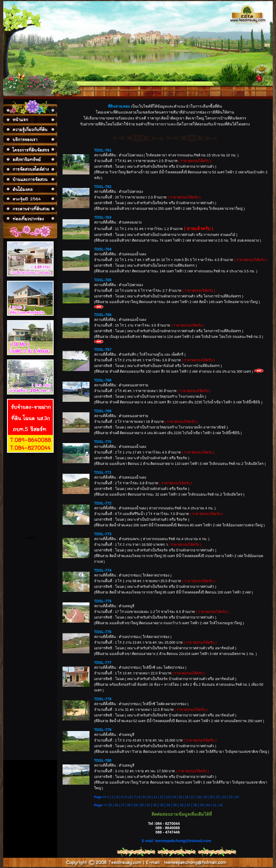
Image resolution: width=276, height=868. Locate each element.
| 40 (207, 805)
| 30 (141, 805)
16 (186, 797)
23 (231, 797)
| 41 (214, 805)
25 (110, 805)
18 (199, 797)
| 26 (116, 805)
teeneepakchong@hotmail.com (183, 841)
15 (180, 797)
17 (193, 797)
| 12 (160, 797)
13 (168, 797)
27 (123, 805)
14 (174, 797)
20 (211, 797)
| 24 (236, 797)
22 (224, 797)
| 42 (220, 805)
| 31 (147, 805)
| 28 (128, 805)
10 (149, 797)
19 (205, 797)
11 (155, 797)
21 (218, 797)
